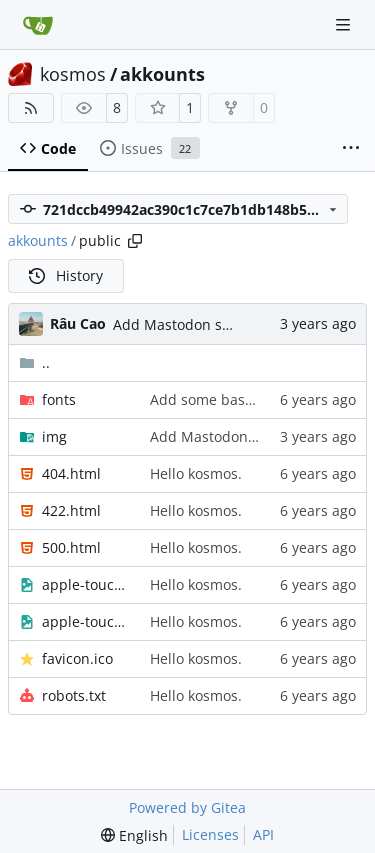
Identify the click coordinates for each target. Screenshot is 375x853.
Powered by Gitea (187, 807)
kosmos (73, 74)
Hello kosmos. (196, 473)
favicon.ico (77, 658)
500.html (71, 547)
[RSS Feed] (31, 108)
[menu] (134, 835)
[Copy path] (135, 241)
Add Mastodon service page (206, 324)
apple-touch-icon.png (86, 621)
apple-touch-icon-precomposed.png (86, 584)
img (54, 436)
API (263, 834)
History (66, 275)
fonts (59, 399)
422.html (71, 510)
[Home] (38, 25)
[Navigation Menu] (345, 24)
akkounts (162, 74)
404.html (71, 473)
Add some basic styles (224, 399)
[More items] (351, 149)
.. (34, 362)
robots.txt (74, 695)
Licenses (210, 834)
